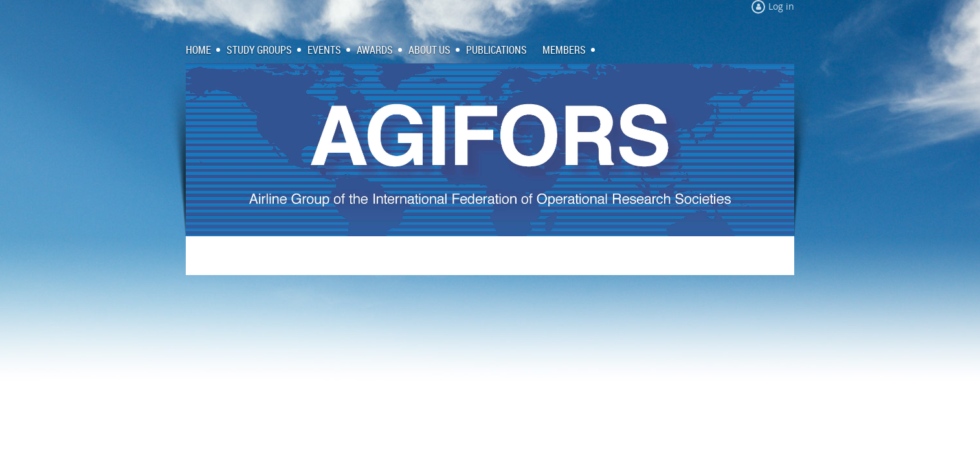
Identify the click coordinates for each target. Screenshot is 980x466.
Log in (781, 6)
